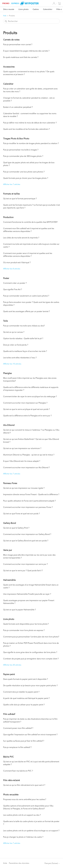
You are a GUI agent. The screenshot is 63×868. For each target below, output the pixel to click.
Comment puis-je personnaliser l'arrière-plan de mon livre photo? (31, 637)
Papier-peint (9, 674)
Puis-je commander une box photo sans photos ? (24, 172)
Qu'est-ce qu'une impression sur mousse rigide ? (24, 488)
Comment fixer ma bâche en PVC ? (18, 771)
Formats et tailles (11, 194)
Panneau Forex (10, 483)
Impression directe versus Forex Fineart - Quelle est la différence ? (31, 494)
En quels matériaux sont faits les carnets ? (21, 57)
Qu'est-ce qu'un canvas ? (14, 332)
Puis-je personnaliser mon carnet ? (18, 44)
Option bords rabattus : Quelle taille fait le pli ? (23, 338)
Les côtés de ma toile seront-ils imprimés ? (21, 238)
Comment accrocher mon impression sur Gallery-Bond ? (27, 534)
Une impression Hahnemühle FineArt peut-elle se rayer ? (27, 594)
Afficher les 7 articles (12, 184)
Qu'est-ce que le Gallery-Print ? (16, 528)
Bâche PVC (8, 757)
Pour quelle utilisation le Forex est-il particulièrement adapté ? (29, 501)
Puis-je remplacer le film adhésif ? (17, 747)
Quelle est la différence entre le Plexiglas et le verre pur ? (27, 416)
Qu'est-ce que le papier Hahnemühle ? (19, 610)
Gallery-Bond (10, 523)
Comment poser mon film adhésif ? (18, 728)
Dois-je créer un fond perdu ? (16, 345)
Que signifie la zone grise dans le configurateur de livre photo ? (30, 652)
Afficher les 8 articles (12, 269)
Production (8, 217)
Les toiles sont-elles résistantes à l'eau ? (20, 358)
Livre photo (24, 9)
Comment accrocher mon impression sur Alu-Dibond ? (26, 467)
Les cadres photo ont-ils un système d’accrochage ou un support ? (31, 831)
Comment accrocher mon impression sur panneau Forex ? (28, 507)
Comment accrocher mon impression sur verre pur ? (25, 564)
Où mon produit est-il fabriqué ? (17, 262)
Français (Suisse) (52, 863)
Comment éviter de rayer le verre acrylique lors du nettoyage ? (30, 396)
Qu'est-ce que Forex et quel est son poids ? (21, 514)
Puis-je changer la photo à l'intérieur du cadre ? (23, 837)
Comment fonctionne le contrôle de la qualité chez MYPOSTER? (30, 222)
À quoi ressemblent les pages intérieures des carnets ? (26, 51)
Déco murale (9, 9)
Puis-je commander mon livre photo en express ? (24, 630)
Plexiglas (7, 373)
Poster (6, 278)
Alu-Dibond (9, 425)
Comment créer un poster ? (15, 283)
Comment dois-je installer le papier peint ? (21, 692)
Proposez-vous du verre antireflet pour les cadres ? (25, 799)
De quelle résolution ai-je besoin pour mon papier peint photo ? (30, 685)
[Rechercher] (31, 21)
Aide (5, 16)
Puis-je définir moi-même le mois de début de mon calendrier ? (30, 123)
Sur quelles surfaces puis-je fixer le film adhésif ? (24, 741)
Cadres (36, 9)
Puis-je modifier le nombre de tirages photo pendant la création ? (31, 143)
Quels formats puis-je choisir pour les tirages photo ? (26, 178)
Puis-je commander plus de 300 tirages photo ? (23, 156)
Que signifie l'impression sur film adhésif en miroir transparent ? (30, 734)
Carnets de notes (11, 40)
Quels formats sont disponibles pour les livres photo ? (26, 624)
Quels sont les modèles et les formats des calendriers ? (26, 129)
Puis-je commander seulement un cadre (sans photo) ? (26, 296)
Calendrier (48, 9)
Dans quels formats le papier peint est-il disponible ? (26, 679)
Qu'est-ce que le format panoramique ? (20, 199)
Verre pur (8, 550)
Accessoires (9, 67)
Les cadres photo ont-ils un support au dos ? (22, 815)
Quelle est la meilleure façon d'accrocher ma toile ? (25, 351)
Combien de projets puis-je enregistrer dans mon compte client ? (31, 659)
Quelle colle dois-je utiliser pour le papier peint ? (24, 705)
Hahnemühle (9, 580)
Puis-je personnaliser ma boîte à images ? (21, 150)
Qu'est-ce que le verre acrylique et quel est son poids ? (26, 409)
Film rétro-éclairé (11, 780)
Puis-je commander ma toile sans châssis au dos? (24, 326)
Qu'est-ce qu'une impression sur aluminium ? (22, 448)
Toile (5, 321)
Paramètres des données (19, 863)
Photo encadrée (11, 795)
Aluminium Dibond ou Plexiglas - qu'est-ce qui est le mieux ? (29, 455)
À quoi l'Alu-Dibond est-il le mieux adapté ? (22, 461)
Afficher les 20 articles (12, 665)
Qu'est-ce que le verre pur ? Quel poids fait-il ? (23, 570)
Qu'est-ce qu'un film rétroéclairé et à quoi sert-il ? (24, 785)
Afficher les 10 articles (12, 364)
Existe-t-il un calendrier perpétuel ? (18, 107)
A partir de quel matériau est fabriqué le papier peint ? (26, 698)
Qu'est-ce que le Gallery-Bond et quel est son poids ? (26, 541)
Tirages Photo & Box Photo (16, 139)
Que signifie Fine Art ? (13, 289)
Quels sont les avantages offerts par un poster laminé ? (27, 311)
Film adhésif (9, 714)
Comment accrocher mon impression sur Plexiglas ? (25, 403)
